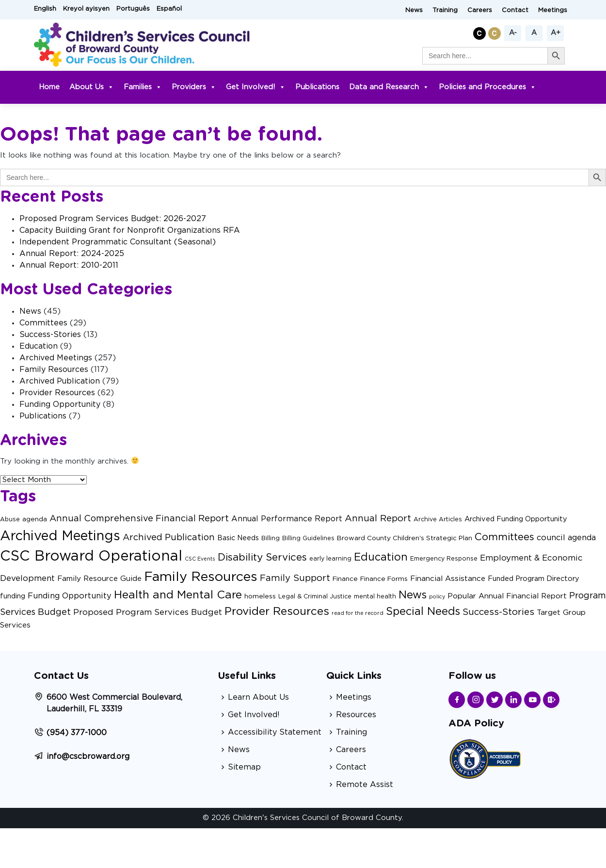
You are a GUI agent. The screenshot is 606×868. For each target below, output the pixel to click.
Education (39, 346)
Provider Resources (57, 393)
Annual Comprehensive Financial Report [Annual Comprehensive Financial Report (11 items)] (139, 519)
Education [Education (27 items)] (381, 557)
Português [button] (133, 9)
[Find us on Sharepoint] (551, 700)
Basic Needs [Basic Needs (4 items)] (238, 538)
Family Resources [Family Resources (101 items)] (201, 577)
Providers (194, 87)
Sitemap (244, 767)
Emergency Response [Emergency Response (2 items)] (444, 559)
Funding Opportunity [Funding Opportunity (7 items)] (70, 596)
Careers (480, 10)
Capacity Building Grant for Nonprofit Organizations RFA (130, 230)
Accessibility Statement (275, 732)
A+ (556, 33)
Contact (515, 10)
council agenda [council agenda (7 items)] (566, 538)
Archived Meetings (56, 358)
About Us (92, 87)
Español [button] (169, 9)
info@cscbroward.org (88, 756)
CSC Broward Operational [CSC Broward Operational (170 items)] (91, 556)
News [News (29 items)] (413, 595)
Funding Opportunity (60, 404)
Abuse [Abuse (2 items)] (10, 519)
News (414, 10)
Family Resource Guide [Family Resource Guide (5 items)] (99, 579)
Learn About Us (258, 697)
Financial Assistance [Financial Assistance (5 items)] (448, 579)
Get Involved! (256, 87)
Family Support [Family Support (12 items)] (295, 578)
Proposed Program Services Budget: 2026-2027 (113, 219)
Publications (317, 87)
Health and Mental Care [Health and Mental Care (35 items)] (178, 595)
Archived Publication (60, 381)
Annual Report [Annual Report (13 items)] (378, 519)
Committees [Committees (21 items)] (504, 537)
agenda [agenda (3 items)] (35, 519)
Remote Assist (365, 785)
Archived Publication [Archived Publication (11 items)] (169, 538)
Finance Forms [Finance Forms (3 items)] (384, 579)
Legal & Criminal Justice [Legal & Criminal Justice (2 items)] (315, 596)
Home (49, 87)
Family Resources (54, 370)
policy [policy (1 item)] (437, 597)
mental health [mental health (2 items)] (375, 596)
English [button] (45, 9)
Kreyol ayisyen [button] (86, 9)
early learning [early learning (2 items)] (330, 559)
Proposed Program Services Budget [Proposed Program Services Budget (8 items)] (148, 612)
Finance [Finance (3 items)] (345, 579)
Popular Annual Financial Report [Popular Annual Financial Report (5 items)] (507, 596)
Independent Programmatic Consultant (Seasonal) (118, 242)
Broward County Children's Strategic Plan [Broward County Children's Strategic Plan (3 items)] (405, 538)
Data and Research (389, 87)
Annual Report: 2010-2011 (69, 265)
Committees (43, 323)
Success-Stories (50, 335)
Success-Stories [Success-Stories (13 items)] (498, 612)
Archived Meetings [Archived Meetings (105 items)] (60, 536)
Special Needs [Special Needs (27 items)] (423, 612)
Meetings (553, 10)
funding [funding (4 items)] (13, 596)
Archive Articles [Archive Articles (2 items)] (438, 519)
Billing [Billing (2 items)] (271, 538)
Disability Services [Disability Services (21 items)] (262, 557)
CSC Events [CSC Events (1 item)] (200, 559)
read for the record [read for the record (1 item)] (358, 613)
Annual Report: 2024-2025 (72, 254)
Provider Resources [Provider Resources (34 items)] (277, 612)
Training (445, 10)
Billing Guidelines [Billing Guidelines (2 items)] (308, 538)
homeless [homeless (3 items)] (260, 596)
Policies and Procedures (487, 87)
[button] (481, 32)
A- (513, 33)
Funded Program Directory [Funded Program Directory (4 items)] (534, 579)
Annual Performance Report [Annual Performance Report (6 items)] (287, 519)
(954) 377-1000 (77, 733)
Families (143, 87)
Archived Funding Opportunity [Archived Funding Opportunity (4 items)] (516, 519)
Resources (356, 715)
